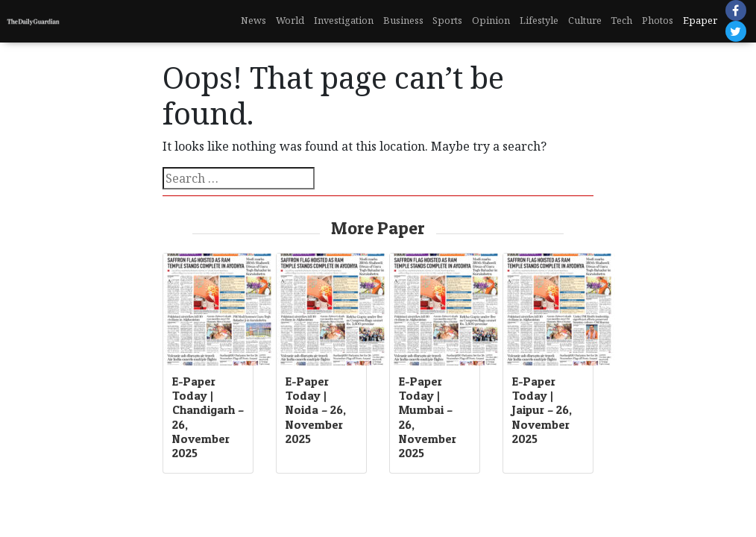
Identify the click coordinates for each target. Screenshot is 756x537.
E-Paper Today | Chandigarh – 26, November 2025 (208, 417)
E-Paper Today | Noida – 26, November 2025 (316, 410)
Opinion (491, 20)
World (290, 20)
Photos (658, 20)
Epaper (700, 20)
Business (403, 20)
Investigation (344, 20)
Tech (621, 20)
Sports (447, 20)
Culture (585, 20)
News (253, 20)
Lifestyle (539, 20)
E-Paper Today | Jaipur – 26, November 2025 (542, 410)
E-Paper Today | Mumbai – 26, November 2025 (428, 417)
